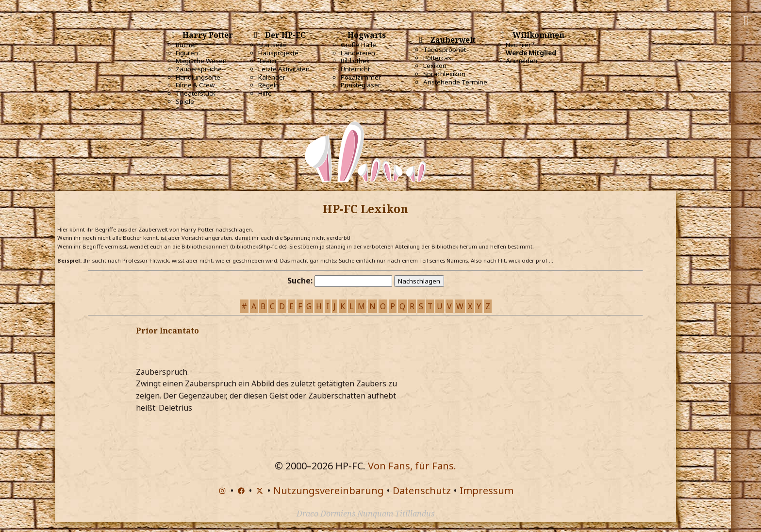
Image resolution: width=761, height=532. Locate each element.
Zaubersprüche (199, 69)
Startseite (273, 45)
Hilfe (265, 93)
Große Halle (358, 45)
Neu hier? (520, 45)
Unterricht (355, 69)
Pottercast (438, 58)
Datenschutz (422, 490)
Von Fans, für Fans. (412, 466)
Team (267, 61)
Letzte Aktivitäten (284, 69)
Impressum (487, 490)
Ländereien (358, 53)
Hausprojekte (278, 53)
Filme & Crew (195, 85)
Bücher (186, 45)
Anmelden (521, 61)
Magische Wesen (201, 61)
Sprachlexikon (444, 74)
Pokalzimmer (361, 77)
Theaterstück (196, 93)
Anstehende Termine (455, 82)
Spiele (185, 101)
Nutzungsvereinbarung (329, 490)
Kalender (272, 77)
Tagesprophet (445, 50)
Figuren (187, 53)
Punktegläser (361, 85)
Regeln (269, 85)
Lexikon (435, 66)
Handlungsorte (198, 77)
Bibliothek (355, 61)
